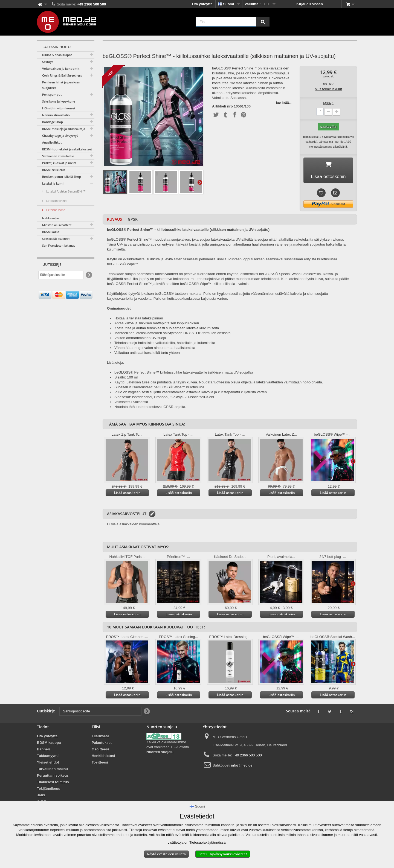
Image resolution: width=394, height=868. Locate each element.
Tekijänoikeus (49, 790)
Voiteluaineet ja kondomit (61, 69)
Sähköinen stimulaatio (58, 156)
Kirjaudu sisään (310, 4)
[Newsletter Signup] (89, 275)
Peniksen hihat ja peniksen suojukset (61, 85)
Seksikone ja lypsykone (59, 101)
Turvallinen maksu (52, 770)
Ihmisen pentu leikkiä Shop (62, 177)
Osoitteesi (100, 750)
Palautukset (102, 744)
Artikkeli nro (222, 106)
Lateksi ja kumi (53, 183)
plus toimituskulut (328, 89)
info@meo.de (242, 766)
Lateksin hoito (55, 210)
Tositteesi (100, 763)
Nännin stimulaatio (56, 115)
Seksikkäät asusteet (56, 239)
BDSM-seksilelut (53, 170)
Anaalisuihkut (52, 142)
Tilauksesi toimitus (53, 783)
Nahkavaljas (51, 218)
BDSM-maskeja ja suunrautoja (64, 129)
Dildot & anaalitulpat (57, 55)
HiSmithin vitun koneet (59, 108)
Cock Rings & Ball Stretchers (62, 75)
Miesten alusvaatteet (57, 225)
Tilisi (96, 728)
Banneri (44, 750)
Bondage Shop (53, 122)
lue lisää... (284, 103)
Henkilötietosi (103, 757)
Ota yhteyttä (202, 4)
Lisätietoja (200, 182)
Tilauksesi (100, 737)
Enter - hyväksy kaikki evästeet (223, 854)
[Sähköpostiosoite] (61, 275)
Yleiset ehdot (48, 763)
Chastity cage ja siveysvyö (60, 136)
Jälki (41, 796)
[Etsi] (263, 22)
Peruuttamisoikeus (53, 777)
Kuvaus (115, 220)
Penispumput (52, 94)
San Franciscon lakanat (58, 245)
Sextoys (48, 62)
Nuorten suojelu (160, 753)
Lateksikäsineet (56, 201)
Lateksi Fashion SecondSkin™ (66, 191)
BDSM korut (51, 232)
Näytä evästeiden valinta (166, 854)
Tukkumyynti (48, 757)
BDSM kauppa (49, 744)
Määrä (328, 104)
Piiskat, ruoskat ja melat (59, 163)
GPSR (133, 220)
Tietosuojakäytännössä (208, 842)
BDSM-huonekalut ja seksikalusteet (67, 149)
